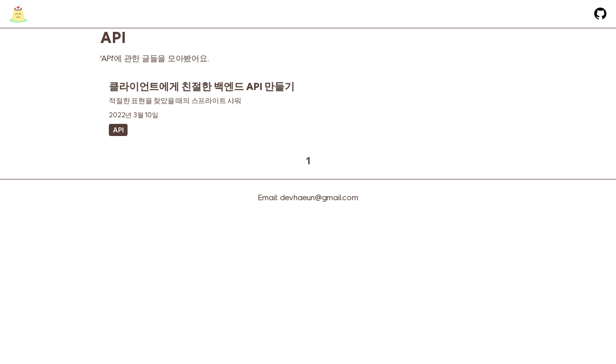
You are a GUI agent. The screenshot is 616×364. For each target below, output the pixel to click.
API (118, 130)
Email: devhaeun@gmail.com (308, 197)
